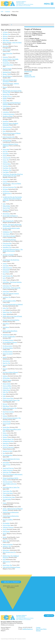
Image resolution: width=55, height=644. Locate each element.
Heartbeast (6, 210)
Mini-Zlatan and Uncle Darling (11, 320)
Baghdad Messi (7, 72)
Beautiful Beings (7, 76)
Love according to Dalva (9, 301)
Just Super (6, 266)
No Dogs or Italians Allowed (10, 372)
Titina (4, 495)
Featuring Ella (7, 158)
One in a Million (7, 386)
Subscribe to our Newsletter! (12, 582)
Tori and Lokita (7, 499)
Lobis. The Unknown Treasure (11, 293)
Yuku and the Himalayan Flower (11, 567)
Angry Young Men (8, 53)
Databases (8, 12)
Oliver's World (7, 384)
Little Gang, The (7, 286)
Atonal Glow (6, 63)
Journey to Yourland (8, 255)
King (4, 274)
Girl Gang (5, 189)
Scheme (5, 416)
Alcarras (5, 38)
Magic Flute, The (7, 312)
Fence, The (6, 160)
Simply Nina (6, 427)
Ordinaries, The (7, 388)
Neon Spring (6, 361)
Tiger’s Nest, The (7, 491)
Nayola (5, 357)
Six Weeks (6, 435)
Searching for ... (5, 25)
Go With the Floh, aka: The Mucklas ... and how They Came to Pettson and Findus (12, 199)
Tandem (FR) (28, 75)
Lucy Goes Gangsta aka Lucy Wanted (13, 304)
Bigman (5, 87)
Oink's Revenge (7, 380)
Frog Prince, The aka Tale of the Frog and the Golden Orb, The (13, 175)
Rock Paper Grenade (8, 412)
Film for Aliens (7, 164)
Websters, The (7, 546)
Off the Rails (6, 378)
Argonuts (5, 57)
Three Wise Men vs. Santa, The (11, 487)
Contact (38, 627)
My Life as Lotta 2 (8, 346)
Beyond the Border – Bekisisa (11, 83)
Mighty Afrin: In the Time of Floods (12, 316)
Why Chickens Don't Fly (9, 552)
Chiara (5, 101)
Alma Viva (5, 46)
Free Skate (6, 172)
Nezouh (5, 365)
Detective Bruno (7, 127)
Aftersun (5, 36)
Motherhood (6, 334)
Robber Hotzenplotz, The (10, 408)
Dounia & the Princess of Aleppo (12, 133)
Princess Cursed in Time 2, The (11, 400)
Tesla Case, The (7, 472)
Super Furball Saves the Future (11, 459)
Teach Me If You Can (8, 468)
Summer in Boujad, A (8, 447)
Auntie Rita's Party (8, 65)
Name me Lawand (8, 354)
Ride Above (6, 406)
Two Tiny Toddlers (8, 519)
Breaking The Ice (7, 96)
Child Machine (7, 106)
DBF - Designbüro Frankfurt (20, 639)
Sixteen (5, 437)
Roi (4, 414)
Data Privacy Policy (41, 629)
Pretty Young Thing (8, 398)
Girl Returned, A (7, 193)
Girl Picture (6, 191)
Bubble (5, 98)
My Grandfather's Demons (10, 342)
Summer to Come (8, 451)
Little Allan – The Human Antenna (12, 282)
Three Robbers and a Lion (10, 484)
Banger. (5, 74)
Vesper (5, 534)
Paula (4, 394)
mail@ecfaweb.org (28, 629)
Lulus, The (6, 308)
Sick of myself (6, 424)
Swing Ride (6, 462)
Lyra (4, 310)
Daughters (6, 121)
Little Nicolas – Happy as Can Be (11, 288)
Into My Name (7, 245)
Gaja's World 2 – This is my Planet (12, 183)
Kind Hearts (6, 272)
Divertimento (7, 129)
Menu (47, 4)
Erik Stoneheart (7, 141)
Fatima (5, 156)
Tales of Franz (7, 465)
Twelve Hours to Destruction (11, 512)
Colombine (6, 112)
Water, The (6, 541)
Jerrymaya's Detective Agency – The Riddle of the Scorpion (13, 250)
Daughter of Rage (8, 116)
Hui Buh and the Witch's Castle (11, 228)
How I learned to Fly (8, 221)
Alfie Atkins (6, 40)
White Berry (6, 550)
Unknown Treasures (8, 527)
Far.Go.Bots (6, 154)
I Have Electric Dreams (9, 236)
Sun (4, 453)
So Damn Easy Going (8, 441)
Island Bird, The (7, 247)
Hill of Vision (6, 214)
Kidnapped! (6, 270)
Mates (4, 314)
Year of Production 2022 (11, 30)
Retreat (5, 404)
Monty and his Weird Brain (10, 331)
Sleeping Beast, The (8, 439)
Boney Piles (6, 94)
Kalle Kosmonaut (7, 268)
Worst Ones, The (7, 565)
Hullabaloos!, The (7, 232)
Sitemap (38, 631)
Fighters (5, 162)
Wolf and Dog (6, 562)
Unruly (5, 529)
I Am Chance (6, 234)
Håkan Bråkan (6, 206)
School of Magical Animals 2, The (12, 418)
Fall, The (5, 151)
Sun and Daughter (8, 455)
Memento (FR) (28, 71)
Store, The (6, 445)
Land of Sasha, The (8, 276)
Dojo (4, 131)
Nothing (5, 376)
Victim (5, 537)
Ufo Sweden (6, 523)
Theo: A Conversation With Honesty (13, 474)
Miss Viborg (6, 324)
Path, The (5, 392)
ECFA (2, 12)
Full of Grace (6, 179)
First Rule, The (7, 168)
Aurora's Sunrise (7, 68)
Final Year (5, 166)
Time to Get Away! (8, 493)
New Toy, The (6, 363)
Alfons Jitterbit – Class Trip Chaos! (12, 42)
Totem (5, 503)
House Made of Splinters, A (10, 216)
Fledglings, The (7, 170)
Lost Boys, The (7, 297)
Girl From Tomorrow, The (10, 187)
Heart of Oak (6, 208)
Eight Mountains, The (9, 137)
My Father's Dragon (8, 340)
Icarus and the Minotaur (9, 240)
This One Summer (8, 482)
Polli (4, 396)
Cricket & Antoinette (9, 114)
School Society (7, 422)
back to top (50, 615)
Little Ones (6, 291)
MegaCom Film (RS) (30, 77)
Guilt (4, 204)
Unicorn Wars (6, 525)
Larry (4, 278)
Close (4, 108)
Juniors (5, 263)
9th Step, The (6, 34)
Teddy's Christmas (8, 470)
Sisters (5, 433)
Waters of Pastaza (8, 544)
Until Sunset (6, 531)
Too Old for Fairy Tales (9, 497)
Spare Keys (6, 443)
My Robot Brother (8, 352)
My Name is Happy (8, 348)
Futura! (5, 181)
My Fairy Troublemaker (9, 337)
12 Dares (5, 32)
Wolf (4, 559)
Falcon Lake (6, 149)
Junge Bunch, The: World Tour (11, 260)
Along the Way (7, 50)
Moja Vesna (6, 327)
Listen (4, 280)
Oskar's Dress (6, 390)
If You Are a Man (7, 243)
